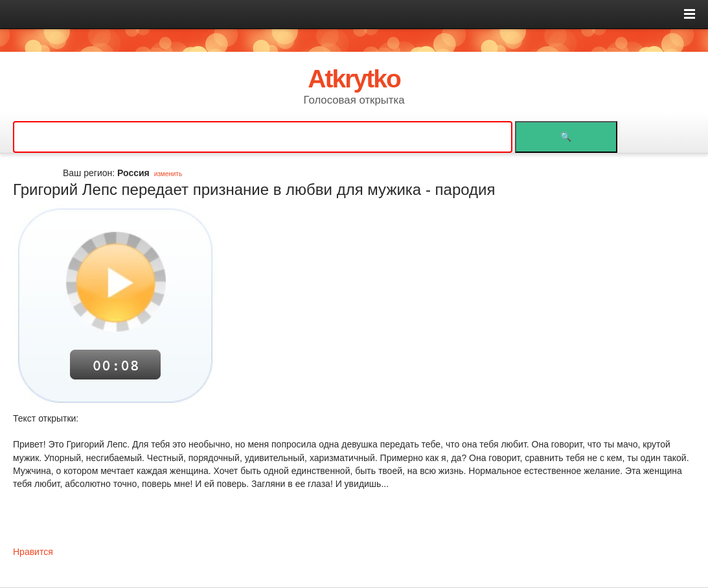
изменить (168, 174)
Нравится (33, 552)
